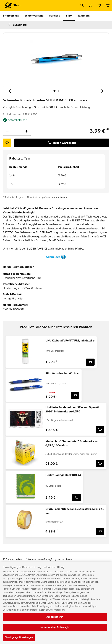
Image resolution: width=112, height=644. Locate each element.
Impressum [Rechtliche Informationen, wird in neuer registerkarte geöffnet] (59, 612)
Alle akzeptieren (55, 620)
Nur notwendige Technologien (55, 630)
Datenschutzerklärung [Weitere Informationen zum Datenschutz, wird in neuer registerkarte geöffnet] (41, 612)
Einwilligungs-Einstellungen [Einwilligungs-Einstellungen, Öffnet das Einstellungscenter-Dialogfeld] (19, 640)
